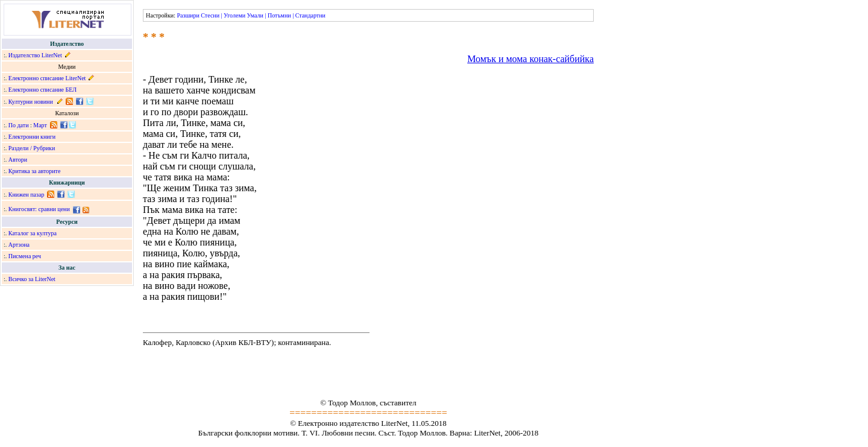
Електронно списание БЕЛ (42, 90)
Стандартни (310, 15)
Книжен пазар (27, 195)
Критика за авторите (35, 171)
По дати (19, 125)
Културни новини (31, 102)
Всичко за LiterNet (32, 279)
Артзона (19, 245)
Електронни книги (32, 137)
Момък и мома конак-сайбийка (530, 59)
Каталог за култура (33, 233)
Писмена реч (25, 256)
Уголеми (234, 15)
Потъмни (279, 15)
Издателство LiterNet (35, 55)
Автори (18, 160)
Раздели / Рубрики (32, 148)
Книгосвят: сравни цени (39, 209)
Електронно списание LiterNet (47, 78)
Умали (255, 15)
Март (40, 125)
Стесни (210, 15)
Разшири (188, 15)
